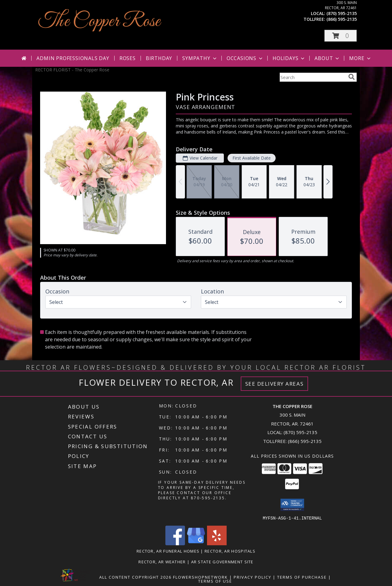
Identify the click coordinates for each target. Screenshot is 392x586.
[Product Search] (313, 77)
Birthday (159, 58)
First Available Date (252, 158)
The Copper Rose (99, 22)
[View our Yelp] (217, 543)
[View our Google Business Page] (196, 543)
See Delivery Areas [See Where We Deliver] (275, 384)
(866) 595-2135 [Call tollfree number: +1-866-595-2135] (342, 19)
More (360, 58)
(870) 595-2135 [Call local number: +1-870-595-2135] (342, 13)
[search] (352, 77)
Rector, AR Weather (162, 561)
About (327, 58)
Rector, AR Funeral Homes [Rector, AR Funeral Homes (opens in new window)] (168, 551)
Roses (128, 58)
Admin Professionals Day (73, 58)
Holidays (289, 58)
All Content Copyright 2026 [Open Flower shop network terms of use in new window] (135, 577)
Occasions (245, 58)
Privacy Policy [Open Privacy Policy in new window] (253, 577)
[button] (341, 36)
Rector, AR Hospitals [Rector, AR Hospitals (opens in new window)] (230, 551)
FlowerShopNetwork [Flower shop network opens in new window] (200, 577)
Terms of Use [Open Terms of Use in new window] (215, 581)
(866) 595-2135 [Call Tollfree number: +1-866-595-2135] (305, 441)
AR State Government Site (222, 561)
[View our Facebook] (175, 543)
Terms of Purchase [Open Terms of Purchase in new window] (302, 577)
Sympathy (200, 58)
